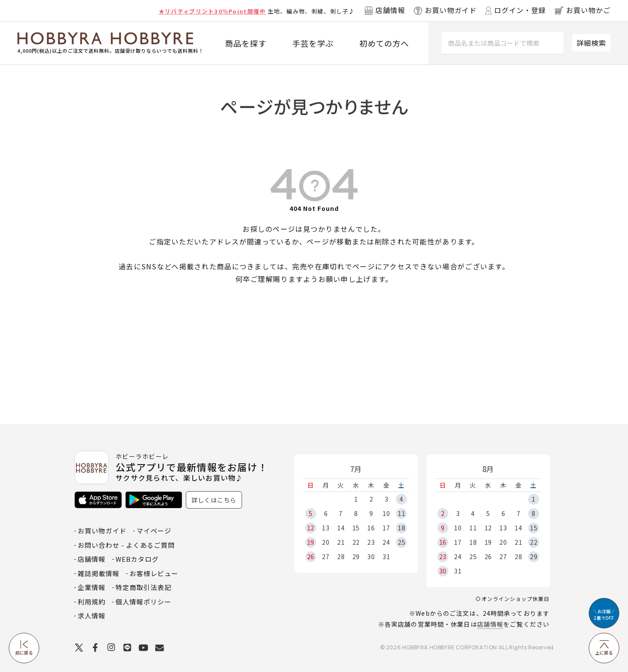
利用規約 (92, 602)
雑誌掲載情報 (99, 573)
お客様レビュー (154, 573)
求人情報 (92, 616)
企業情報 (92, 587)
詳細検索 (591, 43)
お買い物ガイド (102, 531)
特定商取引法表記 (143, 587)
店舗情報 (490, 624)
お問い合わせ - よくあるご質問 (126, 545)
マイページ (154, 531)
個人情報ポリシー (143, 602)
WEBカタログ (137, 559)
